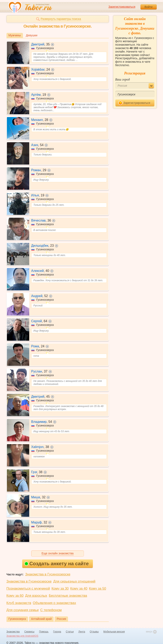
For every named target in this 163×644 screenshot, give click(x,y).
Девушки (32, 35)
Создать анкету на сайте (57, 564)
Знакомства (13, 632)
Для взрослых (36, 596)
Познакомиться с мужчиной (28, 589)
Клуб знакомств (19, 603)
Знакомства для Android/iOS (22, 636)
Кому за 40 (79, 589)
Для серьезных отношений (74, 581)
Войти (148, 7)
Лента (82, 632)
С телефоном (51, 610)
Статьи (70, 632)
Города (57, 632)
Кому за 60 (15, 596)
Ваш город (123, 79)
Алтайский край (41, 619)
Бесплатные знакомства (68, 596)
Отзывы (94, 632)
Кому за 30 (60, 589)
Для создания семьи (23, 610)
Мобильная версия (114, 632)
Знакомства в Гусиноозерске (48, 574)
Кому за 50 (97, 589)
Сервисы (29, 632)
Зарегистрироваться (122, 7)
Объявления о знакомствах (55, 603)
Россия (61, 619)
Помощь (44, 632)
